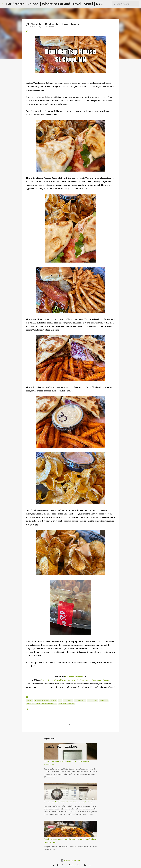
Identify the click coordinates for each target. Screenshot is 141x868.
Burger (54, 701)
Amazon (72, 680)
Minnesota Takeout (49, 704)
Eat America (68, 701)
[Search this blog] (128, 4)
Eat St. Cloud (93, 701)
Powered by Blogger (70, 860)
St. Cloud (62, 704)
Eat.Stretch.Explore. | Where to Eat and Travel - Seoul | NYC (54, 4)
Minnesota (104, 701)
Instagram (70, 677)
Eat (60, 701)
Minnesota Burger (33, 704)
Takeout (71, 704)
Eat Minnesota (80, 701)
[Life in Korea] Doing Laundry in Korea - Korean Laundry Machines (68, 802)
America (30, 701)
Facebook (80, 677)
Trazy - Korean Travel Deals (54, 680)
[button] (27, 31)
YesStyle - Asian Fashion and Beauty (93, 680)
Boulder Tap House (42, 701)
